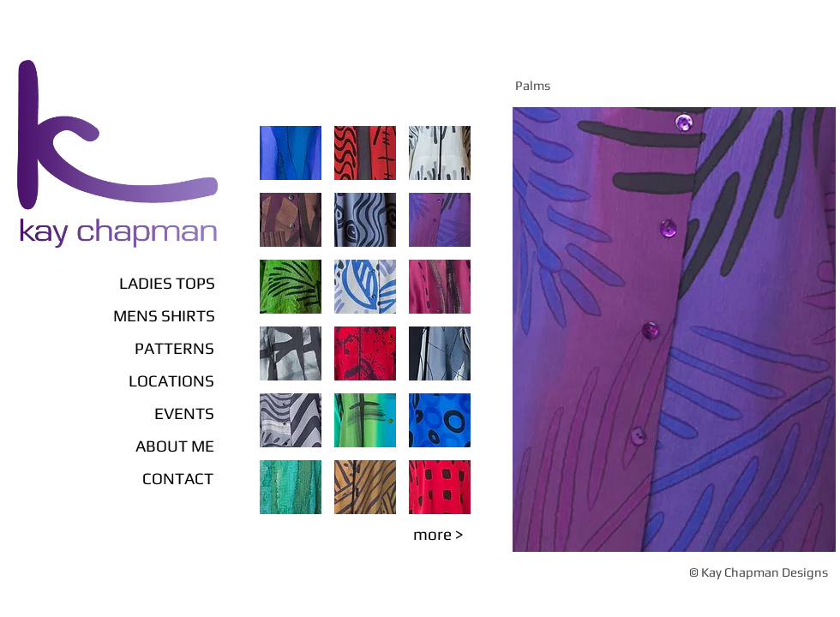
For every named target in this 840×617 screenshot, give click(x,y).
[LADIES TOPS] (112, 283)
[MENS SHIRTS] (112, 315)
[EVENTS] (158, 413)
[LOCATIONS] (130, 380)
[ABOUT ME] (140, 446)
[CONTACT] (148, 478)
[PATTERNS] (140, 348)
